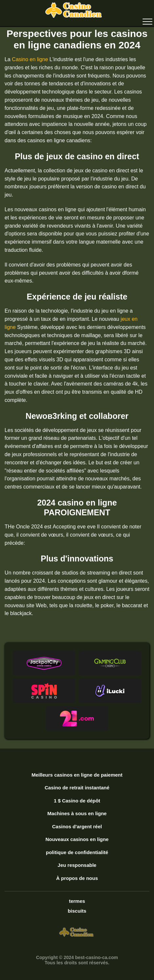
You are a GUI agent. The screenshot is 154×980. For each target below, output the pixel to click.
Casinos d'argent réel (77, 826)
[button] (44, 663)
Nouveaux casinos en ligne (77, 839)
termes (77, 901)
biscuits (77, 911)
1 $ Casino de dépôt (77, 801)
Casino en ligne (30, 59)
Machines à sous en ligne (77, 813)
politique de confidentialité (77, 852)
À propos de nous (77, 878)
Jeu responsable (77, 865)
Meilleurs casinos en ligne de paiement (77, 775)
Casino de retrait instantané (77, 788)
